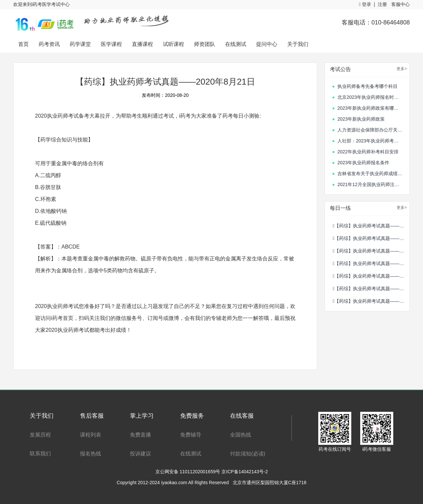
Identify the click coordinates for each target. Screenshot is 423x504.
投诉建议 (140, 454)
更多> (402, 69)
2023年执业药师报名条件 (363, 163)
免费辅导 (191, 435)
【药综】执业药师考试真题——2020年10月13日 (371, 263)
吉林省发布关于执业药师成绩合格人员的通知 (370, 174)
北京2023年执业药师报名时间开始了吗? (370, 97)
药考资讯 (49, 44)
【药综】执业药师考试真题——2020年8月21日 (371, 289)
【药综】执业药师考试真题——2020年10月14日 (371, 251)
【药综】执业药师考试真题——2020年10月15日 (371, 238)
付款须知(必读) (248, 454)
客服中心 (401, 4)
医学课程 (111, 44)
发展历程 (40, 435)
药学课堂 (80, 44)
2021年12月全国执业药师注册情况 (370, 184)
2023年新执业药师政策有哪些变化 (370, 108)
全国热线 (241, 435)
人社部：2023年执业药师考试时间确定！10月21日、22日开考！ (370, 141)
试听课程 (173, 44)
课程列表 (91, 435)
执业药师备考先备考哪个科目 (367, 86)
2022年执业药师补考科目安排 (368, 152)
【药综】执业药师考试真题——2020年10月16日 (371, 226)
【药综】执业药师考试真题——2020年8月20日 (371, 301)
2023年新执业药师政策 (361, 119)
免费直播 (140, 435)
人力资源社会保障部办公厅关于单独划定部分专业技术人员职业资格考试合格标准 (370, 130)
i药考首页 (62, 318)
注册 (382, 4)
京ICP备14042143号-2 (245, 472)
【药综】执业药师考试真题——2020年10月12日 (371, 276)
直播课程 (142, 44)
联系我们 (40, 454)
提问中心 (267, 44)
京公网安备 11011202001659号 (189, 472)
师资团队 (205, 44)
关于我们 (298, 44)
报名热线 (91, 454)
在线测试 (236, 44)
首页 (23, 44)
